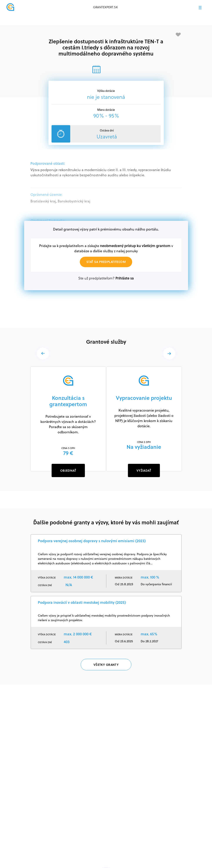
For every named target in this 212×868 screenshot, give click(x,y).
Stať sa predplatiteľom (106, 262)
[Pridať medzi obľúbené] (178, 35)
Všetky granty (106, 665)
